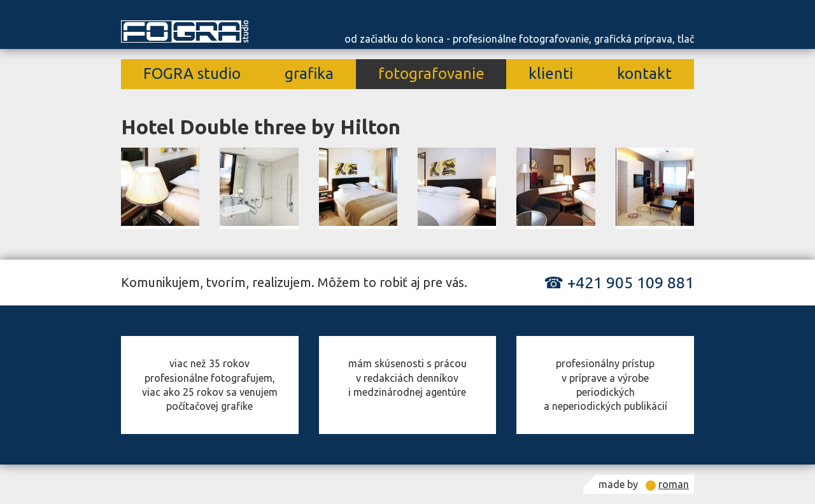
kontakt (644, 73)
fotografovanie (431, 73)
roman (674, 484)
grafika (309, 73)
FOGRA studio (192, 73)
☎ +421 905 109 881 (619, 283)
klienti (551, 73)
